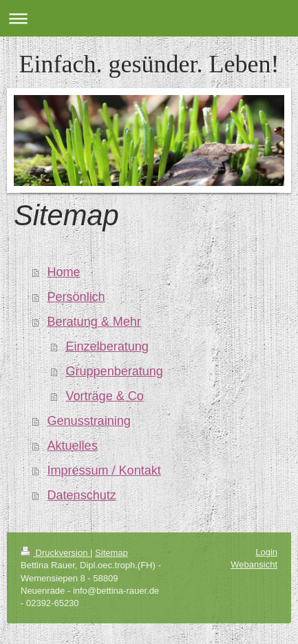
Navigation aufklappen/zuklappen (149, 18)
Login (266, 552)
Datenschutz (82, 495)
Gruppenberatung (115, 371)
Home (64, 272)
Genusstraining (89, 421)
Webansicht (254, 564)
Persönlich (76, 297)
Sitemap (111, 553)
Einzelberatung (107, 346)
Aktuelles (73, 446)
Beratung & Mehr (94, 322)
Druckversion (55, 553)
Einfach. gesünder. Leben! (149, 64)
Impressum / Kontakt (104, 470)
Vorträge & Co (105, 396)
